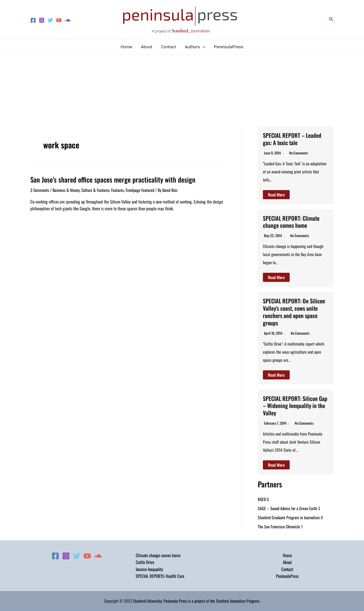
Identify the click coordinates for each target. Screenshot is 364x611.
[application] (202, 47)
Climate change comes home (158, 555)
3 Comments (40, 190)
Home (287, 555)
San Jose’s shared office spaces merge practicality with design (107, 179)
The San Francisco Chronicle (279, 526)
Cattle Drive (145, 562)
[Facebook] (33, 20)
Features (118, 190)
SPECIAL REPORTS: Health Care (160, 576)
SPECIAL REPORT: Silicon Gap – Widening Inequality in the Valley (293, 405)
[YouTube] (59, 20)
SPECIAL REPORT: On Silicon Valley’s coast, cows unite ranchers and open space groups (294, 311)
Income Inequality (149, 569)
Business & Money (66, 190)
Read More (276, 195)
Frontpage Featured (140, 190)
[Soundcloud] (67, 20)
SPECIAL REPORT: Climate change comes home (293, 222)
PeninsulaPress (287, 576)
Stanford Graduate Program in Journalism (289, 517)
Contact (287, 569)
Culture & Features (95, 190)
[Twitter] (50, 20)
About (287, 562)
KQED (262, 499)
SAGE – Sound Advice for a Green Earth (287, 508)
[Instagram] (42, 20)
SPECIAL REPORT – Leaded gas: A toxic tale (294, 139)
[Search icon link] (331, 19)
